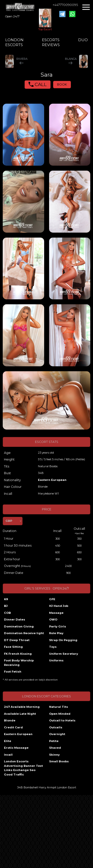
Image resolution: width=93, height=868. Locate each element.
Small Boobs (59, 761)
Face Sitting (13, 647)
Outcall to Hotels (62, 720)
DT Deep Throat (17, 640)
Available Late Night (20, 714)
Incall (8, 755)
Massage (56, 613)
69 (6, 599)
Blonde (10, 720)
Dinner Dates (15, 620)
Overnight (57, 734)
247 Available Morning (22, 707)
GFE (52, 599)
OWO (53, 620)
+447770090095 (65, 5)
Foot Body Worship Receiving (19, 663)
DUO (83, 40)
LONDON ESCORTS (14, 42)
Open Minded (60, 714)
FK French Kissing (18, 654)
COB (7, 613)
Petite (54, 741)
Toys (53, 647)
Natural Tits (59, 707)
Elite (8, 741)
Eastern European (52, 480)
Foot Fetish (13, 672)
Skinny (54, 755)
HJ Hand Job (59, 606)
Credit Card (13, 727)
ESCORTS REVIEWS (51, 42)
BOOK (62, 84)
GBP (9, 521)
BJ (6, 606)
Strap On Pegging (63, 640)
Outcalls (56, 727)
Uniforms (56, 660)
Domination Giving (19, 626)
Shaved (55, 748)
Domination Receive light (24, 633)
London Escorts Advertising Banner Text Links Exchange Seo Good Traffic (23, 768)
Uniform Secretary (64, 654)
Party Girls (58, 626)
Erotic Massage (16, 748)
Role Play (56, 633)
